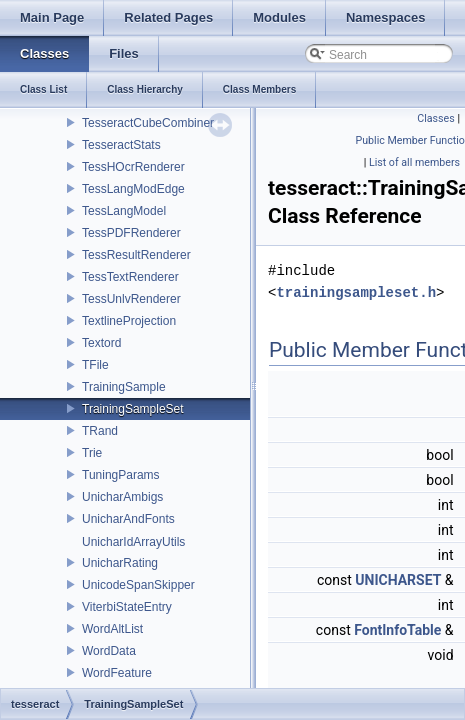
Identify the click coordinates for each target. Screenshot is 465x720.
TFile (95, 365)
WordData (109, 651)
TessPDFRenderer (131, 233)
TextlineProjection (129, 321)
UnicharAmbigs (122, 497)
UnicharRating (120, 563)
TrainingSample (124, 387)
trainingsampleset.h (356, 292)
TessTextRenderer (130, 277)
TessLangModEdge (133, 189)
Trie (92, 453)
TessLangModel (124, 211)
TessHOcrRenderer (133, 167)
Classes (435, 118)
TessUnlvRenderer (131, 299)
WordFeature (117, 673)
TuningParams (121, 475)
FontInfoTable (397, 630)
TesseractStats (121, 145)
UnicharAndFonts (128, 519)
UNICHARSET (398, 580)
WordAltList (112, 629)
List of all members (414, 162)
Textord (101, 343)
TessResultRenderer (136, 255)
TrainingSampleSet (133, 409)
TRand (100, 431)
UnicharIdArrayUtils (133, 542)
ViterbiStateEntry (127, 607)
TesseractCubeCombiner (148, 123)
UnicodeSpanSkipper (138, 585)
